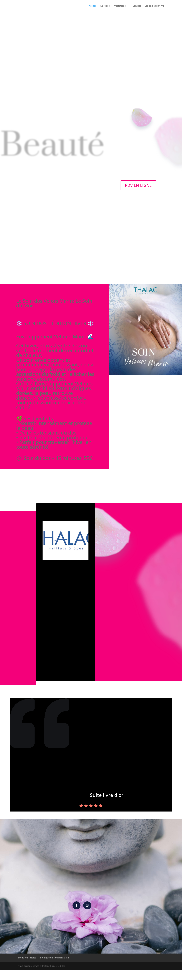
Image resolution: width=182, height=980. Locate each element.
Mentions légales (27, 967)
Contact (137, 6)
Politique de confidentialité (54, 967)
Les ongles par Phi (154, 6)
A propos (104, 6)
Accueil (92, 6)
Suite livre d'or (108, 796)
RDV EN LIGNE (138, 185)
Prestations (119, 6)
